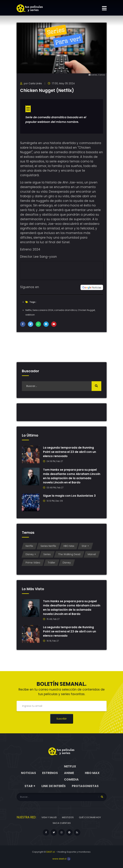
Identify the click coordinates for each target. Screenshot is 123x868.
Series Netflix (48, 546)
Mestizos (68, 817)
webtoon (30, 315)
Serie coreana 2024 (43, 310)
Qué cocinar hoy (90, 817)
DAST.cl (51, 852)
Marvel (92, 554)
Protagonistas (85, 786)
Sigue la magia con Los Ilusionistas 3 (69, 496)
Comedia (71, 779)
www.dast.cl (61, 859)
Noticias (29, 773)
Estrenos (50, 773)
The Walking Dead (69, 554)
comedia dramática (65, 310)
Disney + (31, 554)
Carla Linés (35, 83)
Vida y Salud (49, 817)
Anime (69, 773)
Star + (85, 546)
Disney (67, 563)
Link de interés (54, 786)
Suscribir (62, 719)
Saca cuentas (62, 823)
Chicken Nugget (86, 310)
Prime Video (33, 563)
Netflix (29, 310)
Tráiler (51, 563)
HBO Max (69, 546)
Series (47, 554)
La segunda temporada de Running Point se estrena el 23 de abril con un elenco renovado (70, 452)
